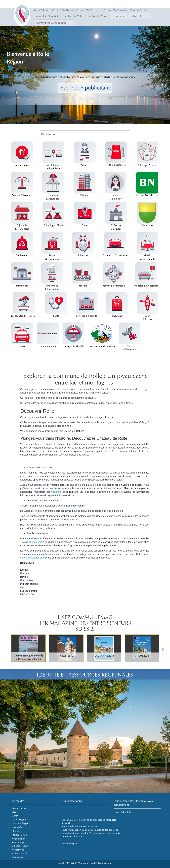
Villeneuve (17, 857)
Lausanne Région (20, 823)
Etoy (14, 812)
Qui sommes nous (72, 801)
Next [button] (163, 648)
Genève (16, 816)
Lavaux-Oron (19, 827)
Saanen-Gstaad (19, 854)
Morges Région (19, 835)
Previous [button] (9, 648)
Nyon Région (19, 839)
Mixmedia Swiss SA (87, 863)
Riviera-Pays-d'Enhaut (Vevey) (21, 844)
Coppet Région (19, 808)
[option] (85, 648)
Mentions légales (70, 843)
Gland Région (19, 820)
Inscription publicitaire (85, 88)
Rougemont (18, 850)
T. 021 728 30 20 (122, 812)
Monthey (16, 831)
